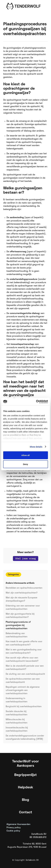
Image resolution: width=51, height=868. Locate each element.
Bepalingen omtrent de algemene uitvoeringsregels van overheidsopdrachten (23, 690)
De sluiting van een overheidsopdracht (25, 674)
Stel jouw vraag (26, 558)
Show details (36, 447)
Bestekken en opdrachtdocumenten (24, 588)
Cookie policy (13, 831)
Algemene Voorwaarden (18, 824)
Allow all (26, 455)
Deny (26, 464)
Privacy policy (14, 828)
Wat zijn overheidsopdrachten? (22, 593)
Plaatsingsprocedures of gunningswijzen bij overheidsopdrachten (18, 625)
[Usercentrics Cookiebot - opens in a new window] (36, 402)
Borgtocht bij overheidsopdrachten (24, 707)
